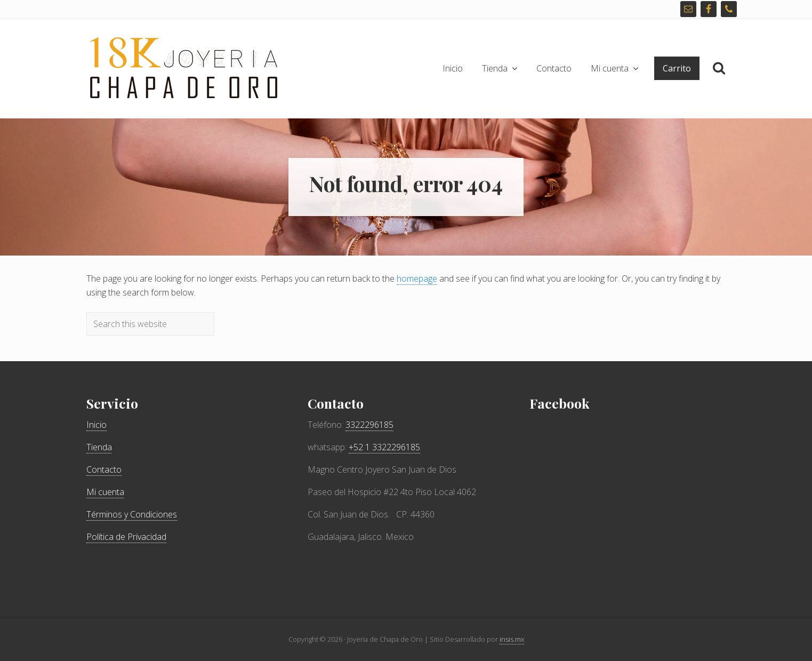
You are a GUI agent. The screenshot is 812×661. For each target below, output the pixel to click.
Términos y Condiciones (132, 514)
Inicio (97, 425)
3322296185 (369, 425)
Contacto (104, 469)
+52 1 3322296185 (384, 447)
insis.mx (512, 639)
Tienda (99, 447)
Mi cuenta (105, 492)
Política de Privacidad (126, 537)
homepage (417, 278)
